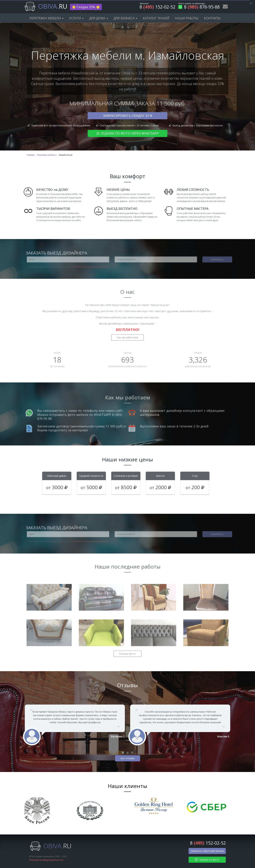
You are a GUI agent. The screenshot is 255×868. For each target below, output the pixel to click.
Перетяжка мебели (46, 18)
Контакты (212, 18)
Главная (30, 155)
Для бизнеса (125, 18)
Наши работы (187, 18)
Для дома (99, 18)
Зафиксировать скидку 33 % (128, 116)
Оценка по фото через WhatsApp (128, 133)
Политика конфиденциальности (46, 860)
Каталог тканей (156, 18)
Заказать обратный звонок (207, 851)
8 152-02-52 (157, 7)
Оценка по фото (207, 860)
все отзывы (128, 758)
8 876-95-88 (199, 7)
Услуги (76, 18)
